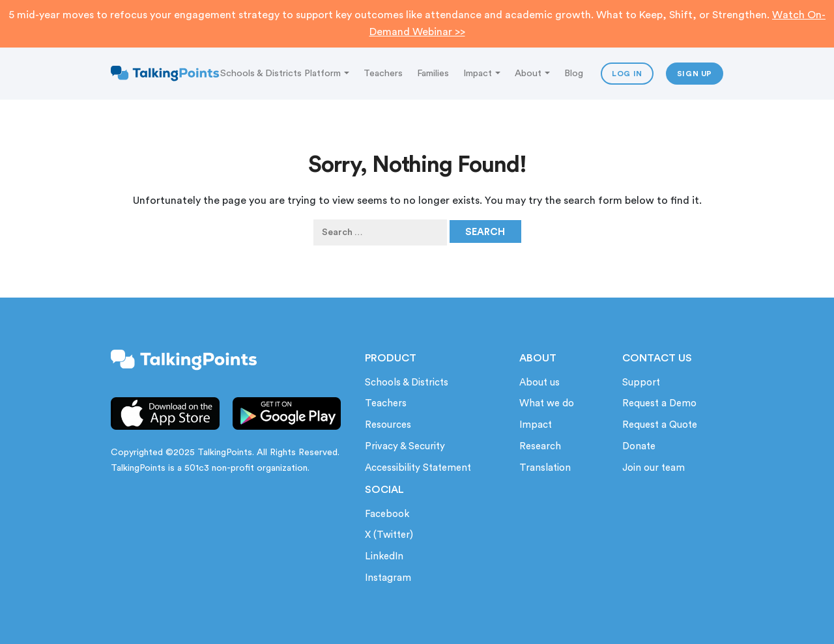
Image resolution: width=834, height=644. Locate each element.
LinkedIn (384, 556)
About (532, 73)
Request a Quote (660, 425)
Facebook (387, 514)
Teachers (383, 73)
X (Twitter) (389, 535)
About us (539, 383)
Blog (574, 73)
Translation (545, 468)
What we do (547, 403)
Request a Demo (659, 403)
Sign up (695, 74)
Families (433, 73)
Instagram (388, 578)
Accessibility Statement (418, 468)
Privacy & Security (405, 446)
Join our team (654, 468)
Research (540, 446)
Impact (482, 73)
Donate (639, 446)
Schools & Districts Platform (285, 73)
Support (641, 383)
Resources (388, 425)
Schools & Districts (407, 383)
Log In (627, 74)
